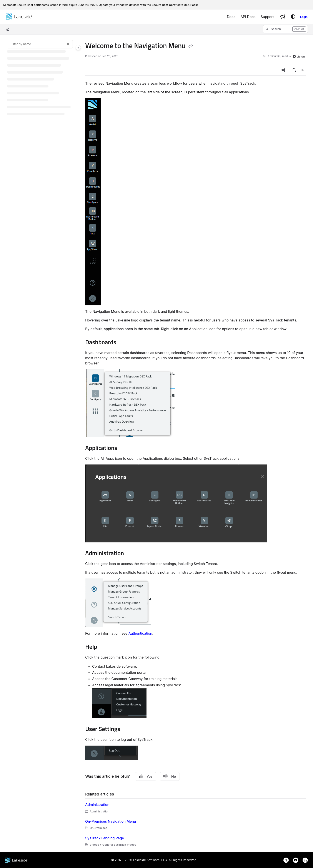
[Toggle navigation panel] (78, 48)
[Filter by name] (40, 44)
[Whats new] (283, 17)
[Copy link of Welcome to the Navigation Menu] (191, 46)
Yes (146, 776)
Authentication (140, 633)
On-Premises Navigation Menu (111, 821)
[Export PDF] (294, 70)
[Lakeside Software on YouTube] (294, 860)
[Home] (19, 17)
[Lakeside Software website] (16, 860)
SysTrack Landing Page (105, 838)
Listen (299, 56)
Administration (97, 805)
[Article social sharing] (283, 70)
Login (304, 17)
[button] (285, 29)
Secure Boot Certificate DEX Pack (174, 5)
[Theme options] (293, 17)
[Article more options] (303, 70)
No (170, 776)
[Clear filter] (68, 44)
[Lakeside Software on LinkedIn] (303, 860)
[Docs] (231, 17)
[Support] (267, 17)
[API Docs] (248, 17)
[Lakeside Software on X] (285, 860)
